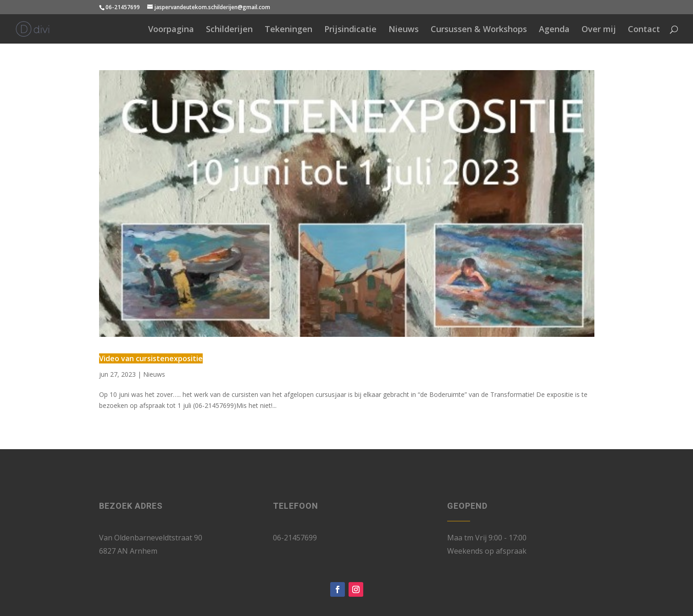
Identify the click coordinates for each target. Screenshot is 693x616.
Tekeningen (288, 30)
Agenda (554, 30)
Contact (644, 30)
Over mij (599, 30)
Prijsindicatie (350, 30)
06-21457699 (123, 7)
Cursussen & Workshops (479, 30)
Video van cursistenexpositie (151, 358)
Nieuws (404, 30)
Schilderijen (229, 30)
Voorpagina (171, 30)
